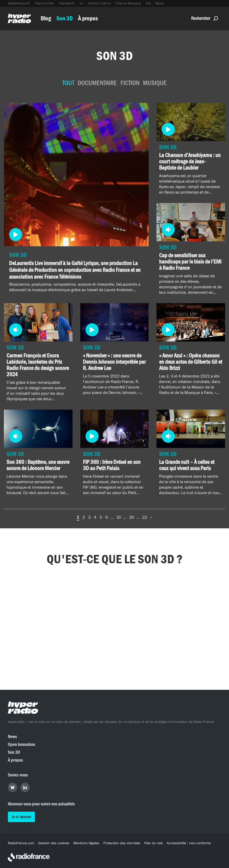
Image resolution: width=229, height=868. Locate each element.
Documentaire (97, 83)
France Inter (44, 3)
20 (131, 517)
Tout (68, 83)
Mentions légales (86, 843)
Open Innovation (22, 744)
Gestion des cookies (54, 843)
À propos (88, 18)
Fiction (130, 83)
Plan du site (153, 843)
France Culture (99, 3)
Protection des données (122, 843)
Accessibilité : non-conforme (189, 843)
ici (81, 3)
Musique (155, 83)
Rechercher (205, 18)
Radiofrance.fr (19, 3)
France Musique (128, 3)
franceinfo (67, 3)
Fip (148, 3)
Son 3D (65, 18)
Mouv (160, 3)
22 (144, 517)
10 (119, 517)
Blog (46, 18)
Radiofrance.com (21, 843)
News (12, 737)
